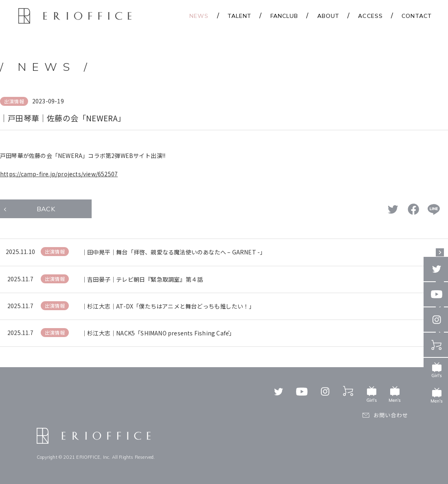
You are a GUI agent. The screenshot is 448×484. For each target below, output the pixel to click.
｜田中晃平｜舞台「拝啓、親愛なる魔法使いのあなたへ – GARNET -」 (173, 252)
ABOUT (328, 16)
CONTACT (417, 16)
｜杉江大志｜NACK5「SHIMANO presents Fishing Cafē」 (158, 333)
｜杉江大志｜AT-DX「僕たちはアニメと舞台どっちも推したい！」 (168, 306)
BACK (46, 209)
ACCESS (370, 16)
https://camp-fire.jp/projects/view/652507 (59, 174)
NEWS (199, 16)
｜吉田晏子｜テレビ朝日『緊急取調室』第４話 (142, 279)
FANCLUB (284, 16)
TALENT (240, 16)
